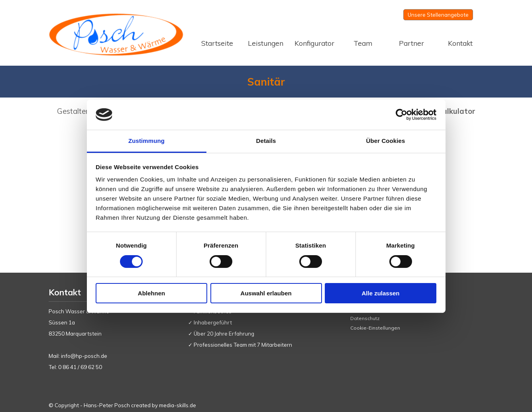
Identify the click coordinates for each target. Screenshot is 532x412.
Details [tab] (266, 141)
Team (363, 43)
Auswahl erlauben (266, 293)
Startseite (217, 43)
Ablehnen (151, 293)
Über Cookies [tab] (386, 141)
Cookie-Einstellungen (375, 328)
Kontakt (460, 43)
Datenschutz (365, 318)
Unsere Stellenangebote (438, 15)
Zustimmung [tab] (146, 141)
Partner (411, 43)
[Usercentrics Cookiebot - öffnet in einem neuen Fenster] (401, 115)
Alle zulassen (380, 293)
